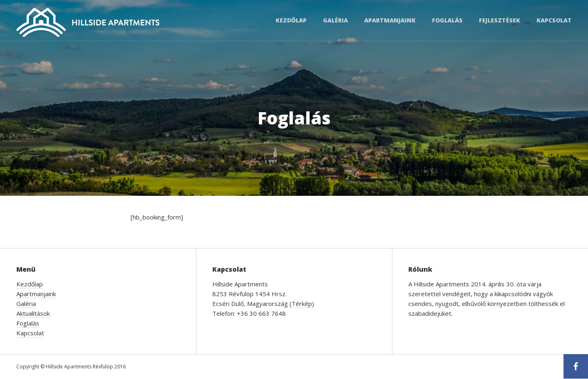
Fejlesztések (500, 20)
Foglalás (447, 20)
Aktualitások (33, 313)
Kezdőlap (291, 20)
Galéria (335, 20)
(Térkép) (302, 304)
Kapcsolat (554, 20)
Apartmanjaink (390, 20)
